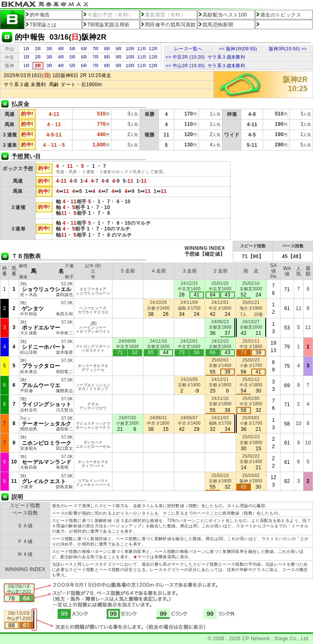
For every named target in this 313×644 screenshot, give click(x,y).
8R (107, 49)
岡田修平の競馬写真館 (171, 25)
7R (96, 49)
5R (73, 49)
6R (84, 49)
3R (50, 49)
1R (27, 49)
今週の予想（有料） (110, 15)
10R (130, 49)
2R (38, 49)
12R (153, 49)
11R (141, 49)
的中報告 (40, 15)
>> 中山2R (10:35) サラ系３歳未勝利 (205, 66)
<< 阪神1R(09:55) (238, 49)
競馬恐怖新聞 (218, 25)
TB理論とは (43, 25)
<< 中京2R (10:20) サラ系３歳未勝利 (205, 57)
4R (61, 49)
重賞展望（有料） (165, 15)
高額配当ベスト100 (225, 15)
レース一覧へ (188, 49)
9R (119, 49)
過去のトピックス (281, 15)
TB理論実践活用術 (109, 25)
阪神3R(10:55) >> (288, 49)
